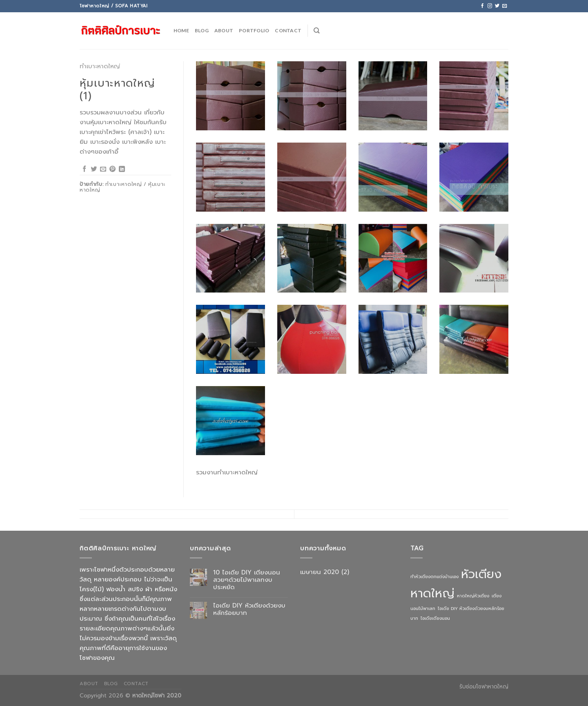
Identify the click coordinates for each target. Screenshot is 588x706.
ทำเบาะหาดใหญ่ (100, 66)
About (89, 684)
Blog (111, 684)
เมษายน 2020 (320, 572)
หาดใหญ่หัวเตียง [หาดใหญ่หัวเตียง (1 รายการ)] (473, 596)
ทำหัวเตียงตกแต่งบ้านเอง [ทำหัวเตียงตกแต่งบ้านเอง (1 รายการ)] (434, 576)
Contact (136, 684)
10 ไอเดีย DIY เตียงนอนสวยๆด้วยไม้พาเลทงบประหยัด (247, 580)
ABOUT (224, 30)
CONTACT (288, 30)
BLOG (202, 30)
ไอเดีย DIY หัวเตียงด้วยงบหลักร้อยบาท (249, 609)
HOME (181, 30)
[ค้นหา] (316, 30)
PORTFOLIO (254, 30)
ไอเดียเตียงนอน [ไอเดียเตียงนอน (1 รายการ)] (435, 618)
